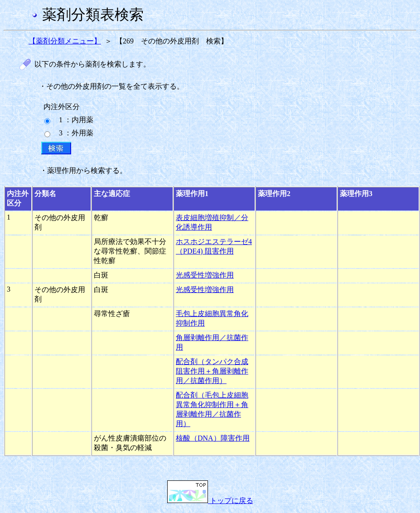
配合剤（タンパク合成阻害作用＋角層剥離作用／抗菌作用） (212, 371)
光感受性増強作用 (205, 275)
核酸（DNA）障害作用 (213, 438)
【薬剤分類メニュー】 (65, 41)
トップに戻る (210, 501)
